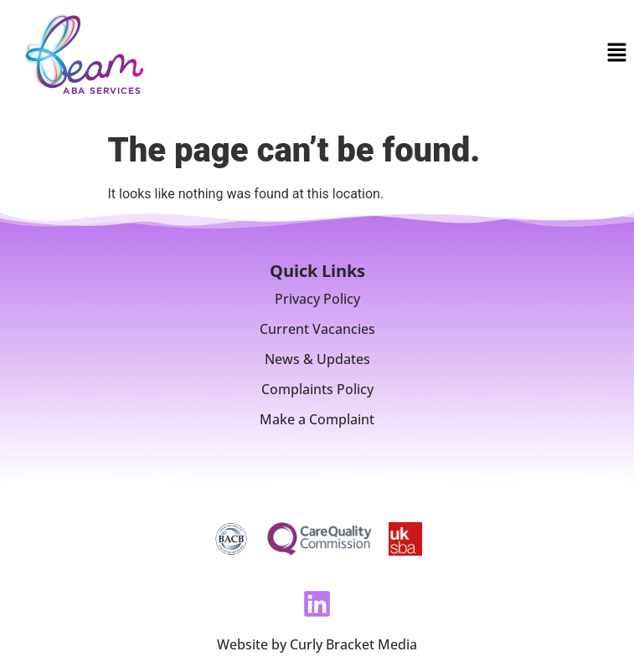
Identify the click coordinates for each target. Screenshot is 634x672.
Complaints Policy (317, 389)
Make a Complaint (317, 419)
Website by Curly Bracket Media (317, 644)
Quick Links (317, 271)
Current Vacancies (317, 329)
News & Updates (317, 359)
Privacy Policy (317, 299)
